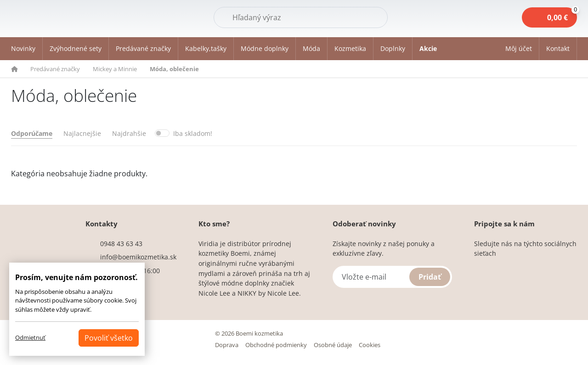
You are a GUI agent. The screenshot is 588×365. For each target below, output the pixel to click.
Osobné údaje (333, 345)
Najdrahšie (129, 133)
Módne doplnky (265, 48)
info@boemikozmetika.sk (138, 257)
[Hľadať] (301, 17)
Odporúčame (32, 133)
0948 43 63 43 (121, 244)
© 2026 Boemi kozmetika (249, 333)
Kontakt (558, 48)
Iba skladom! (193, 133)
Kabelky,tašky (206, 48)
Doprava (227, 345)
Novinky (23, 48)
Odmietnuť (30, 337)
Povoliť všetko (109, 338)
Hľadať (365, 17)
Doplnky (393, 48)
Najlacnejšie (82, 133)
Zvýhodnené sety (76, 48)
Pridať (430, 277)
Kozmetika (350, 48)
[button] (519, 49)
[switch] (162, 133)
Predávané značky (143, 48)
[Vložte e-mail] (392, 277)
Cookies (370, 345)
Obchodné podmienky (276, 345)
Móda (311, 48)
